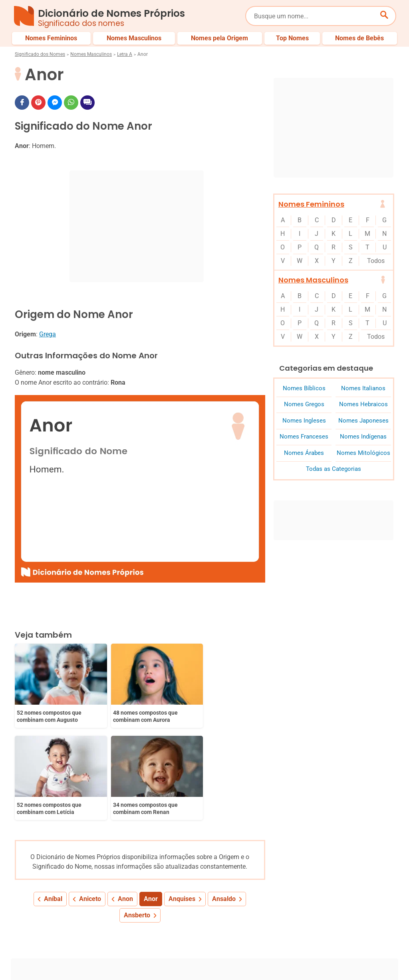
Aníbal (53, 792)
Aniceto (90, 792)
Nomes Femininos (311, 204)
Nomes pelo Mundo (316, 933)
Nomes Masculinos (91, 54)
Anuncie (289, 959)
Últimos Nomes (260, 933)
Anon (125, 792)
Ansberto (137, 809)
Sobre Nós (184, 959)
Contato (372, 959)
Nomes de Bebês (374, 933)
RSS (389, 968)
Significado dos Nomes (40, 54)
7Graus (60, 968)
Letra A (125, 54)
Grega (48, 334)
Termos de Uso (331, 959)
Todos (376, 261)
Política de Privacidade (238, 959)
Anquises (182, 792)
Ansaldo (224, 792)
